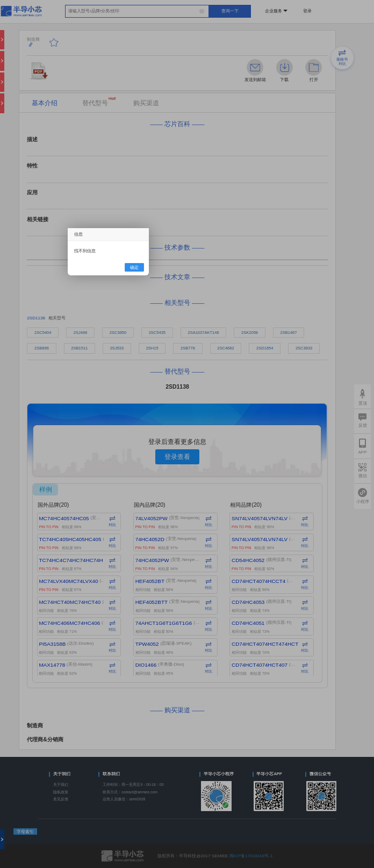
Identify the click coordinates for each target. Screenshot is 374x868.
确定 (134, 268)
